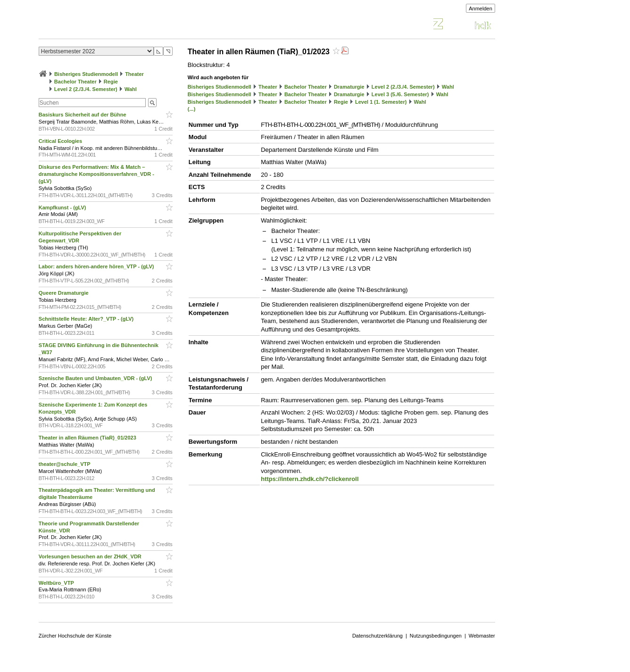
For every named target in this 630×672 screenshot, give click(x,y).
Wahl (131, 89)
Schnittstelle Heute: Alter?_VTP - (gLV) (87, 319)
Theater (134, 74)
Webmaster (482, 636)
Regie (111, 82)
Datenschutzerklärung (377, 636)
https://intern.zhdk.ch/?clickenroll (310, 479)
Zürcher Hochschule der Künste (75, 636)
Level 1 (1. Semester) (381, 102)
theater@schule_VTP (65, 464)
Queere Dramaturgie (64, 293)
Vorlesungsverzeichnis (108, 25)
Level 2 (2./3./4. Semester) (86, 89)
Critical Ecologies (61, 141)
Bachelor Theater (75, 82)
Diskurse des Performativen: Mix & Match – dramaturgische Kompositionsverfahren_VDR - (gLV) (96, 174)
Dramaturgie (349, 87)
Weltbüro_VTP (57, 583)
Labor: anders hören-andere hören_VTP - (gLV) (97, 266)
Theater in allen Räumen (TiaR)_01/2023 (88, 438)
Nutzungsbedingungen (436, 636)
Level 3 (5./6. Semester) (400, 94)
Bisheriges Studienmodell (86, 74)
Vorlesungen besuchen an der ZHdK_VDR (91, 556)
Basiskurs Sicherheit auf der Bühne (83, 115)
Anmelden (481, 8)
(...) (192, 109)
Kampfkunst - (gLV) (63, 207)
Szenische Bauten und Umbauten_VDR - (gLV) (96, 378)
